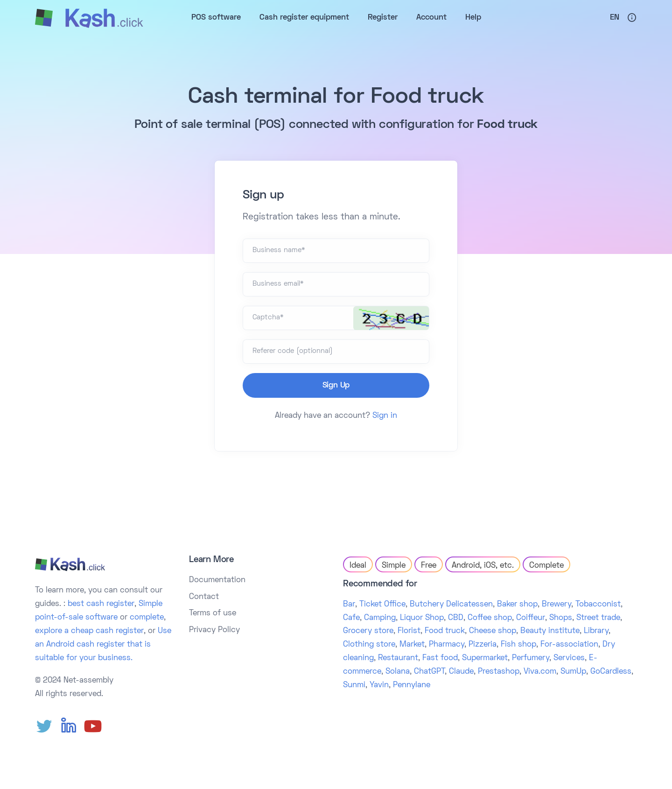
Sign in (385, 416)
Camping (380, 618)
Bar (349, 605)
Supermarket (485, 658)
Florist (409, 631)
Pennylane (412, 685)
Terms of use (213, 613)
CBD (456, 618)
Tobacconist (598, 605)
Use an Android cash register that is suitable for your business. (103, 645)
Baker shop (517, 605)
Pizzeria (483, 645)
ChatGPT (429, 672)
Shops (561, 618)
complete (147, 618)
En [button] (615, 18)
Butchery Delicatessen (451, 605)
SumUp (573, 672)
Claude (461, 672)
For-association (569, 645)
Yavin (379, 685)
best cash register (101, 604)
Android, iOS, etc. (483, 566)
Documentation (217, 580)
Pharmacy (447, 645)
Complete (546, 566)
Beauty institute (550, 631)
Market (412, 645)
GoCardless (611, 672)
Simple (394, 566)
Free (429, 566)
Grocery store (368, 631)
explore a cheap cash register (89, 631)
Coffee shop (490, 618)
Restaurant (398, 658)
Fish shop (518, 645)
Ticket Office (382, 605)
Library (596, 631)
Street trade (598, 618)
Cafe (351, 618)
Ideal (358, 566)
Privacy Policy (214, 630)
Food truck (445, 631)
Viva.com (540, 672)
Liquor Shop (422, 618)
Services (569, 658)
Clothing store (369, 645)
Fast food (440, 658)
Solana (398, 672)
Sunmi (354, 685)
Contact (204, 597)
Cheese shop (493, 631)
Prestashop (499, 672)
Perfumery (531, 658)
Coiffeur (531, 618)
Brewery (556, 605)
